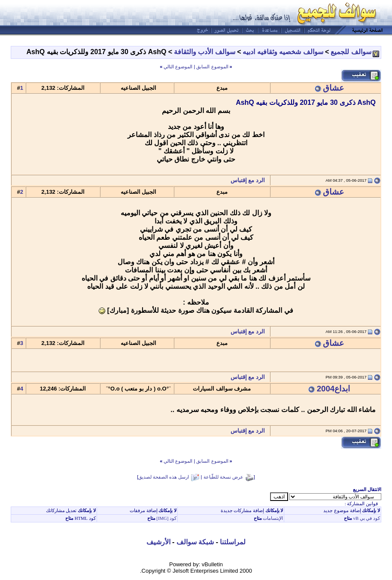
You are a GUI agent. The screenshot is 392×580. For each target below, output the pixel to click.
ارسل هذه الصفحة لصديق (164, 477)
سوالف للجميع (351, 52)
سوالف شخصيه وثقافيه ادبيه (283, 52)
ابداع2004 (334, 389)
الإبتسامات (273, 518)
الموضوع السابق (212, 67)
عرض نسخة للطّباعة (223, 477)
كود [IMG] (166, 518)
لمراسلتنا (233, 542)
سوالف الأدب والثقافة (205, 52)
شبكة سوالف (195, 542)
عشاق (333, 88)
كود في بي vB (366, 518)
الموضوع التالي (178, 67)
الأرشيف (158, 542)
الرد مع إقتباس (250, 180)
